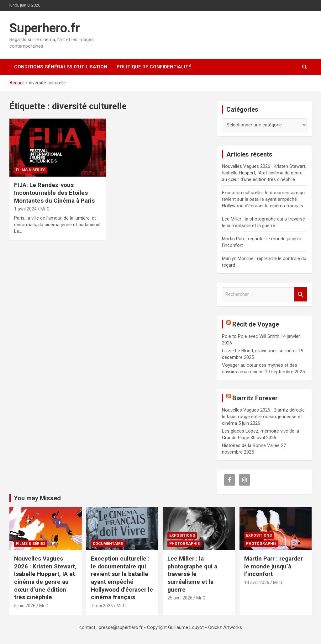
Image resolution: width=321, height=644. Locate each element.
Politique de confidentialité (154, 67)
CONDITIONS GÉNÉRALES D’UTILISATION (61, 67)
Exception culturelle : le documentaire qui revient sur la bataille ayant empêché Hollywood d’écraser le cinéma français (264, 199)
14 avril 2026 (257, 583)
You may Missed (37, 498)
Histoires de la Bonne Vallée (251, 445)
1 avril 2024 (25, 209)
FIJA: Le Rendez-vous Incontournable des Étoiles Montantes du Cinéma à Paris (54, 193)
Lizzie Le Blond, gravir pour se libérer (260, 351)
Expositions (182, 535)
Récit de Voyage (256, 324)
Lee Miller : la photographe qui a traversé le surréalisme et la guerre (192, 574)
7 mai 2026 (102, 606)
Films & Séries (31, 170)
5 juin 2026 (25, 606)
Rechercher (301, 294)
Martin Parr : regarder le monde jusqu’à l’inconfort (274, 566)
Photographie (184, 544)
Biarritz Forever (255, 398)
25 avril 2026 (180, 598)
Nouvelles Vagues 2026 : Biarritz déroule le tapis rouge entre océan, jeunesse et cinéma (263, 417)
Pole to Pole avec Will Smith (251, 336)
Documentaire (108, 544)
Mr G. (45, 209)
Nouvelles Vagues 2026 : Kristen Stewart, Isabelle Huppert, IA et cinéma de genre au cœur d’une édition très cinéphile (264, 173)
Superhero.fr (45, 28)
